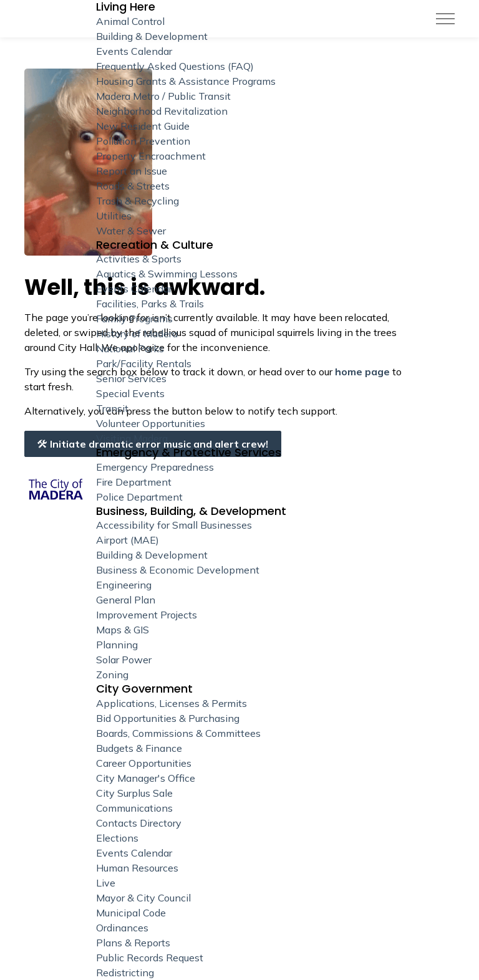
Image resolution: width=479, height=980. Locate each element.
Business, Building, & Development (191, 511)
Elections (117, 838)
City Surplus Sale (134, 793)
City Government (144, 689)
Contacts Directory (139, 823)
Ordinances (122, 928)
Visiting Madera (132, 438)
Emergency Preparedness (155, 467)
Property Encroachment (151, 156)
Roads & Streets (133, 186)
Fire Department (134, 482)
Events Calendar (134, 289)
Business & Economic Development (178, 570)
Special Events (130, 393)
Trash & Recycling (138, 201)
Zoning (112, 675)
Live (106, 883)
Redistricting (125, 973)
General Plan (126, 600)
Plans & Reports (133, 943)
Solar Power (124, 660)
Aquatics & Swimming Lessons (167, 274)
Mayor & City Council (143, 898)
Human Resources (137, 868)
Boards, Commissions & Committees (178, 733)
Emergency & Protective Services (189, 453)
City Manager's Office (146, 778)
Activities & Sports (139, 259)
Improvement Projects (147, 615)
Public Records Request (150, 958)
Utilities (114, 216)
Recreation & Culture (155, 245)
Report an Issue (132, 171)
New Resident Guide (143, 126)
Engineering (124, 585)
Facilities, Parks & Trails (150, 304)
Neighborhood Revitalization (162, 111)
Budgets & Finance (139, 748)
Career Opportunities (144, 763)
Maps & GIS (123, 630)
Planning (117, 645)
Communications (134, 808)
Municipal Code (131, 913)
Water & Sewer (131, 231)
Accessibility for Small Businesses (174, 525)
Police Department (139, 497)
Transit (112, 408)
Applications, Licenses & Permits (172, 703)
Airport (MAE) (128, 540)
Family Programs (134, 319)
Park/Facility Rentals (144, 363)
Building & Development (152, 555)
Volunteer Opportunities (151, 423)
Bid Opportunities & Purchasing (168, 718)
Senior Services (131, 378)
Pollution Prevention (143, 141)
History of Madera (137, 334)
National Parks (130, 348)
